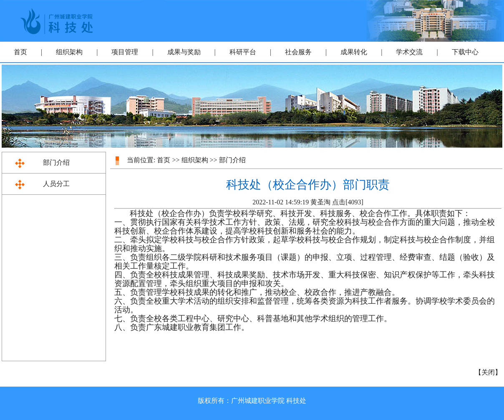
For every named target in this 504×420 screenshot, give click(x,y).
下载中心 (465, 52)
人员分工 (56, 184)
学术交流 (409, 52)
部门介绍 (56, 162)
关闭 (488, 372)
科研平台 (243, 52)
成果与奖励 (184, 52)
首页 (20, 52)
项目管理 (125, 52)
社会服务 (298, 52)
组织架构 (69, 52)
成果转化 (354, 52)
